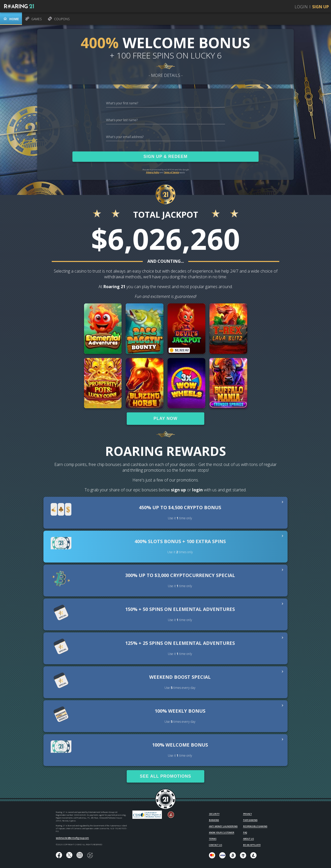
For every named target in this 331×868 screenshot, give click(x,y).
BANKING (214, 820)
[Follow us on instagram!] (80, 855)
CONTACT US (216, 845)
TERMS (213, 839)
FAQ (245, 832)
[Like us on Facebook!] (59, 855)
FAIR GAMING (250, 820)
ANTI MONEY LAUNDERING (223, 826)
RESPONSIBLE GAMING (255, 826)
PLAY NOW (165, 418)
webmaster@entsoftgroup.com (72, 838)
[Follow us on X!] (69, 855)
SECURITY (214, 814)
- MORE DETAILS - (166, 75)
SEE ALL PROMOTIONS (165, 776)
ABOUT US (249, 839)
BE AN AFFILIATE (252, 845)
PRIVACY (247, 814)
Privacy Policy (153, 172)
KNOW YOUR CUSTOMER (222, 832)
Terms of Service (172, 172)
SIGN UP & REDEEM (165, 156)
